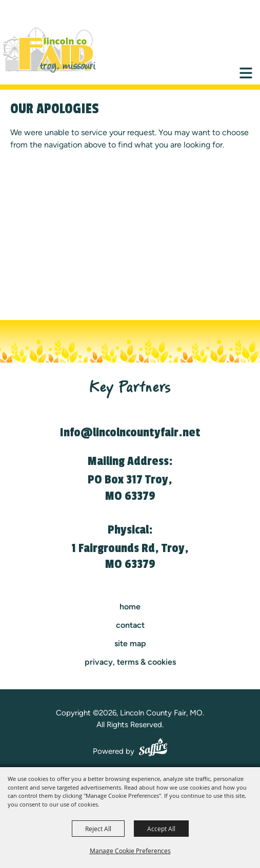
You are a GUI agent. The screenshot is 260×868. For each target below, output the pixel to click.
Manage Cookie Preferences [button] (130, 851)
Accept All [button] (161, 829)
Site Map (130, 643)
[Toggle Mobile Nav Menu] (246, 73)
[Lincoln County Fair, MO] (56, 50)
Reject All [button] (98, 829)
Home (130, 607)
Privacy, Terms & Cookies (130, 662)
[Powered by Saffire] (153, 749)
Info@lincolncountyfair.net (130, 432)
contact (130, 625)
